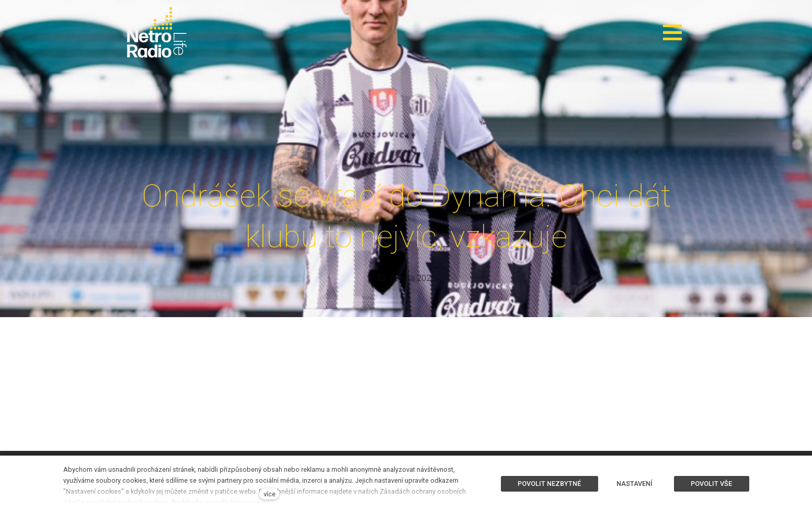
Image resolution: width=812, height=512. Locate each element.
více (270, 494)
